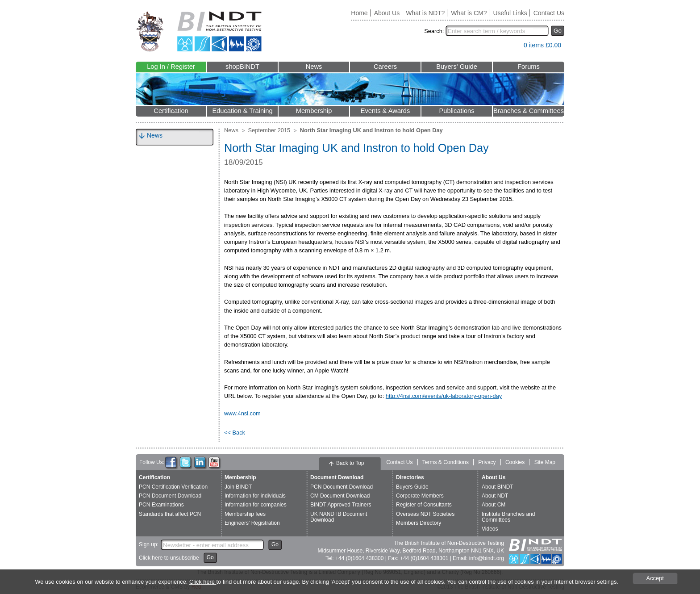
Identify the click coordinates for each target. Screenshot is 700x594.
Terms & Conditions (446, 462)
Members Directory (419, 523)
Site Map (545, 462)
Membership (314, 111)
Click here (203, 582)
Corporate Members (420, 496)
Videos (490, 529)
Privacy (487, 462)
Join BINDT (238, 487)
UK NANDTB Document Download (339, 517)
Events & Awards (385, 111)
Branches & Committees (529, 111)
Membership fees (245, 514)
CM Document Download (340, 496)
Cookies (515, 462)
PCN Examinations (161, 505)
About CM (494, 505)
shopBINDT (242, 67)
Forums (529, 67)
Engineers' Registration (252, 523)
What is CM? (469, 13)
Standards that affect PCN (170, 514)
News (314, 67)
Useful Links (510, 13)
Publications (456, 111)
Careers (385, 67)
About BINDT (498, 487)
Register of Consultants (424, 505)
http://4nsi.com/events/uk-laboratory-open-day (444, 396)
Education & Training (242, 111)
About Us (387, 13)
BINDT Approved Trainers (341, 505)
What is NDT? (425, 13)
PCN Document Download (170, 496)
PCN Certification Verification (173, 487)
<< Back (235, 433)
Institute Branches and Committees (508, 517)
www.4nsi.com (242, 413)
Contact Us (549, 13)
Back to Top (350, 463)
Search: (434, 31)
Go (558, 31)
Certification (171, 111)
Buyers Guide (412, 487)
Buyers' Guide (457, 67)
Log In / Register (171, 67)
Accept (655, 578)
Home (359, 13)
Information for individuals (255, 496)
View (512, 47)
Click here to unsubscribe (169, 558)
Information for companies (256, 505)
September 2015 (269, 130)
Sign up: (149, 544)
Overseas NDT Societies (425, 514)
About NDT (495, 496)
